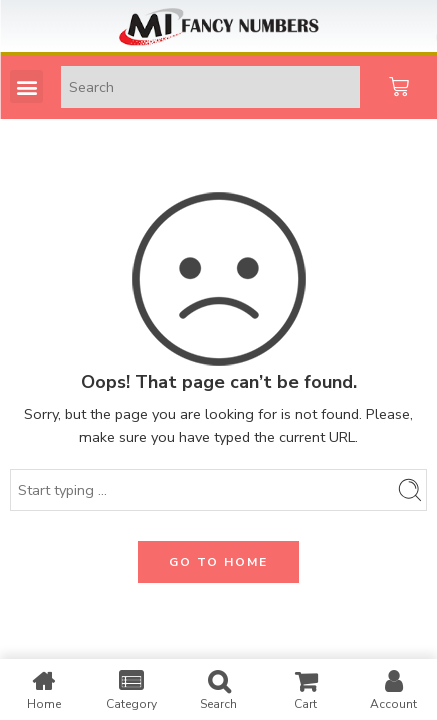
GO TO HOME (218, 562)
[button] (26, 86)
